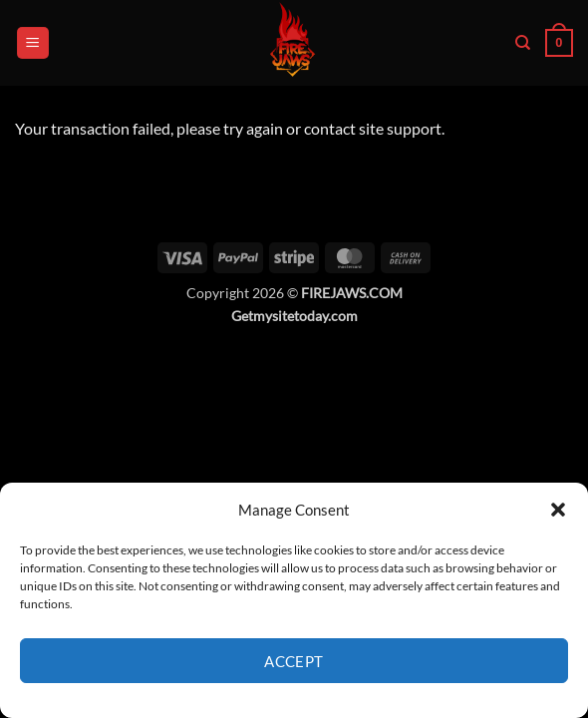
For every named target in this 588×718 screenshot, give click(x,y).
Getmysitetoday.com (294, 316)
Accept (294, 661)
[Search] (523, 43)
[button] (558, 510)
